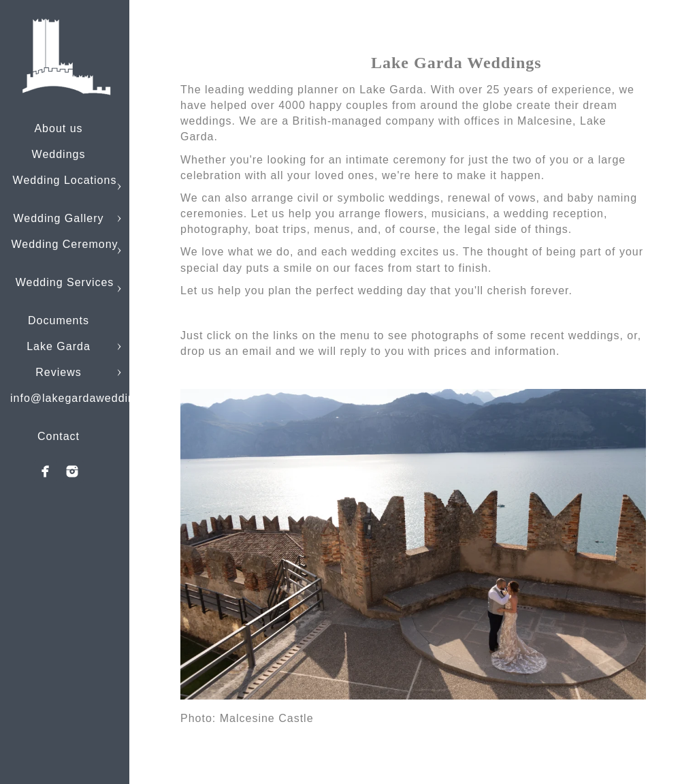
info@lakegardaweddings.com (92, 398)
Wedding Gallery (59, 218)
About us (58, 128)
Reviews (58, 372)
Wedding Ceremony (64, 244)
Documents (59, 320)
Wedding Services (65, 282)
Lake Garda (59, 346)
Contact (59, 436)
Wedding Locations (65, 180)
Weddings (59, 154)
